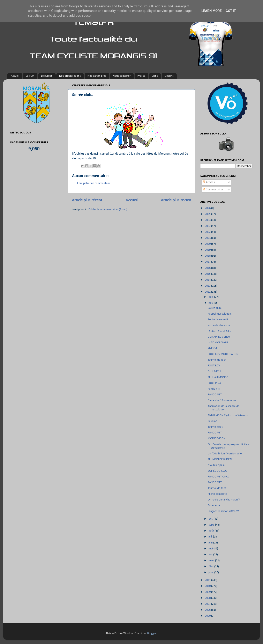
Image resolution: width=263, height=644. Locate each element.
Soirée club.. (215, 308)
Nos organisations (70, 76)
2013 (208, 286)
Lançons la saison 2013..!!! (223, 511)
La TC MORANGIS (218, 343)
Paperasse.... (215, 506)
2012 (208, 292)
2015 (208, 274)
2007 (208, 604)
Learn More (211, 11)
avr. (211, 555)
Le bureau (47, 76)
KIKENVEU (214, 348)
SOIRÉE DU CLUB (218, 471)
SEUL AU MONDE (218, 377)
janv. (211, 573)
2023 (208, 226)
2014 (208, 280)
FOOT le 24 (214, 383)
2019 (208, 250)
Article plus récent (87, 200)
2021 (208, 238)
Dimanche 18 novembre (222, 400)
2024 (208, 220)
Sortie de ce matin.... (220, 320)
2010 (208, 586)
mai (211, 549)
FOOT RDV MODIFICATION (223, 354)
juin (211, 543)
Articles (209, 182)
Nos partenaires (97, 76)
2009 (208, 592)
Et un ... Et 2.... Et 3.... (220, 331)
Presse (141, 76)
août (212, 531)
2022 (208, 232)
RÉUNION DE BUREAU (220, 459)
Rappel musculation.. (220, 314)
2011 (208, 580)
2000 (208, 616)
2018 (208, 256)
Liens (155, 76)
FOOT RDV (214, 366)
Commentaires (213, 190)
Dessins (169, 76)
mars (212, 561)
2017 (208, 262)
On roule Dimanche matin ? (224, 500)
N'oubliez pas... (217, 465)
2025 (208, 214)
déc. (211, 297)
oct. (211, 519)
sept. (212, 525)
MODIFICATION (217, 438)
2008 (208, 598)
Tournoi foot (215, 427)
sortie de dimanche (219, 325)
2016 (208, 268)
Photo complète (217, 494)
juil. (211, 537)
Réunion (212, 421)
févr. (211, 567)
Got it (231, 11)
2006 (208, 610)
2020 (208, 244)
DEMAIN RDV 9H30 (219, 337)
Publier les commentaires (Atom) (108, 209)
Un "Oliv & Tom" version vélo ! (226, 454)
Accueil (15, 76)
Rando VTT (214, 389)
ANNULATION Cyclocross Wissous (228, 415)
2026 (208, 208)
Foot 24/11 (214, 371)
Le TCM (30, 76)
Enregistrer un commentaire (94, 183)
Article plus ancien (176, 200)
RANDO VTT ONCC (219, 477)
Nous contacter (122, 76)
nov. (211, 303)
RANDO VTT (215, 395)
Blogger (152, 633)
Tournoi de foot (217, 360)
